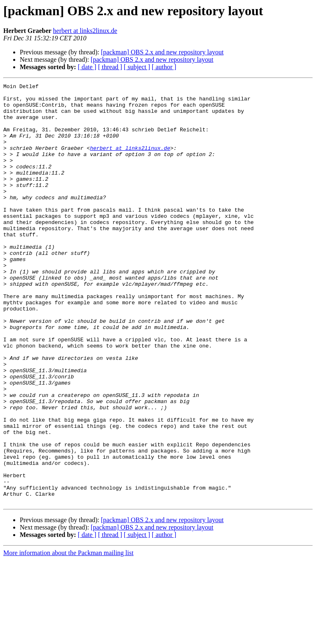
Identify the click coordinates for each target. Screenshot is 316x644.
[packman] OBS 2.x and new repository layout (162, 52)
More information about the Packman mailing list (68, 637)
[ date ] (87, 67)
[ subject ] (137, 67)
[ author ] (164, 67)
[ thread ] (110, 67)
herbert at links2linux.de (85, 31)
